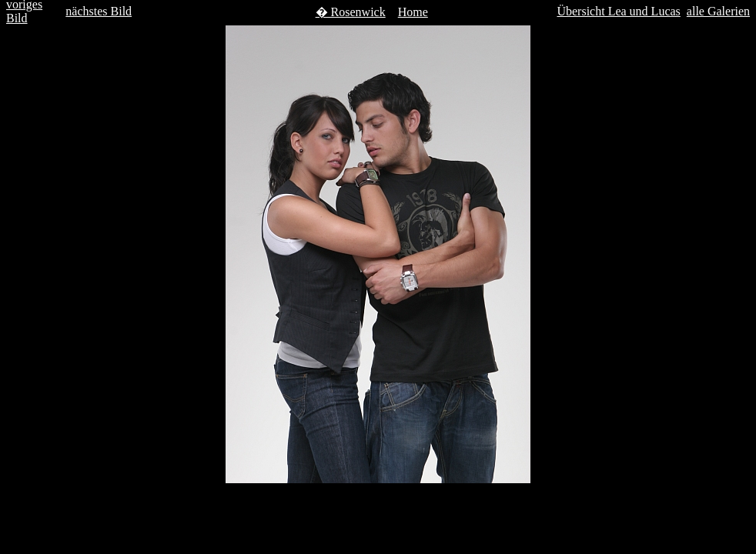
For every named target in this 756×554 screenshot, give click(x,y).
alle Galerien (718, 11)
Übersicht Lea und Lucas (618, 11)
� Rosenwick (351, 12)
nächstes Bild (99, 11)
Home (413, 12)
